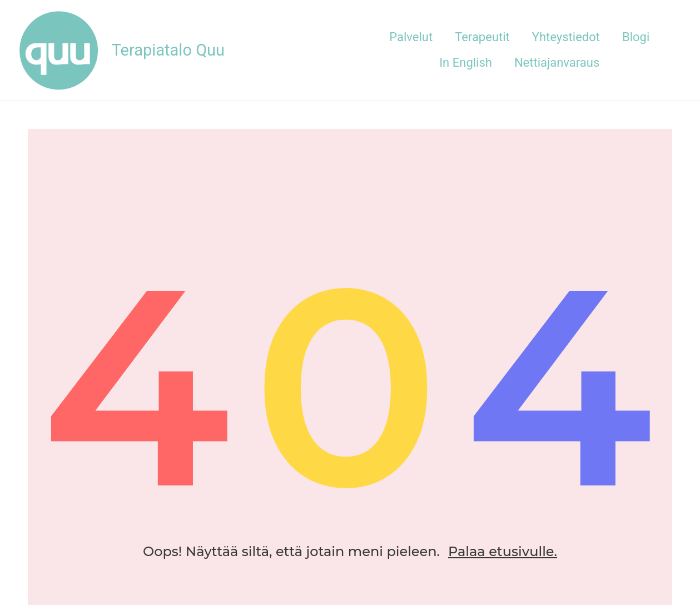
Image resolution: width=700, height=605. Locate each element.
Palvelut (411, 37)
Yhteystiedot (566, 37)
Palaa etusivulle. (503, 551)
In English (466, 63)
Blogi (636, 37)
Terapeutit (482, 37)
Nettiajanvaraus (557, 63)
